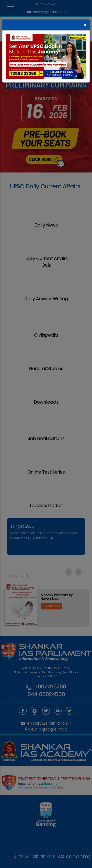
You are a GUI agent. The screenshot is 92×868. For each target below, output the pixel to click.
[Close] (85, 25)
